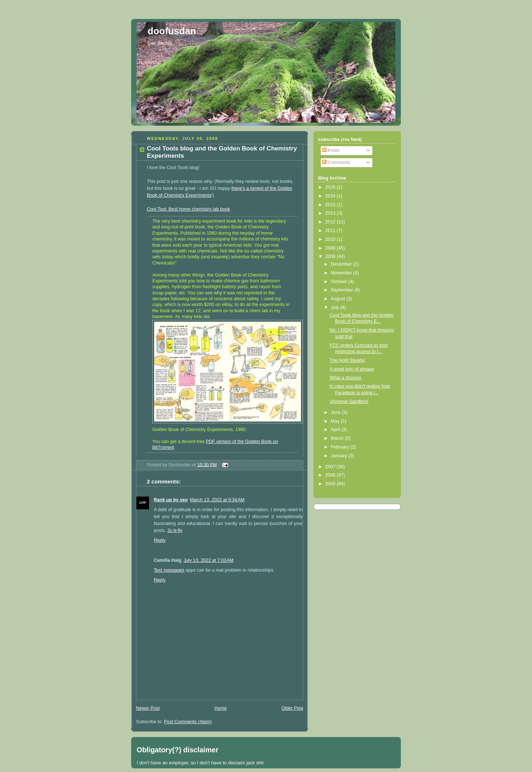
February (341, 447)
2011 (331, 231)
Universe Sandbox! (349, 401)
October (340, 282)
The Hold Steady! (347, 360)
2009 (331, 248)
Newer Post (148, 708)
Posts (331, 150)
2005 (331, 484)
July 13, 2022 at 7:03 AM (209, 560)
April (336, 430)
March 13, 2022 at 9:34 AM (217, 500)
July (336, 307)
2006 (331, 475)
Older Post (292, 708)
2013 (331, 213)
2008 (331, 256)
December (342, 264)
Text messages (169, 570)
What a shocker (346, 378)
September (343, 290)
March (338, 438)
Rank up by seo (171, 500)
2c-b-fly (175, 530)
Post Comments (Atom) (188, 722)
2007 (331, 467)
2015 (331, 205)
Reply (160, 540)
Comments (336, 162)
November (342, 273)
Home (220, 708)
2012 (331, 222)
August (339, 299)
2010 (331, 239)
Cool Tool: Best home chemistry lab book (188, 209)
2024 (331, 196)
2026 (331, 187)
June (337, 412)
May (336, 421)
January (340, 456)
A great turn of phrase (352, 369)
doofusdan (172, 31)
